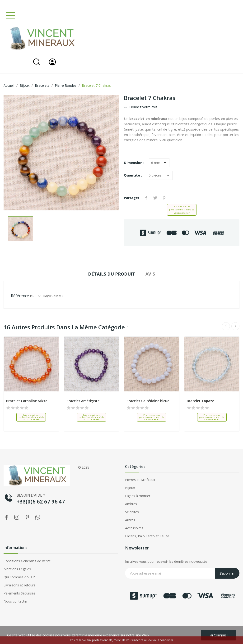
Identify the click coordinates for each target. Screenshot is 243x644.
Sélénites (132, 512)
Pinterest (164, 198)
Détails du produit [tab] (112, 274)
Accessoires (134, 528)
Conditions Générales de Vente (27, 561)
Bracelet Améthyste (83, 401)
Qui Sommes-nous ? (19, 577)
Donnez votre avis (143, 107)
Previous (226, 326)
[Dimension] (159, 163)
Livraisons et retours (19, 585)
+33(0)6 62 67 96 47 (41, 502)
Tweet (155, 198)
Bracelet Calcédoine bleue (148, 401)
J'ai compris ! (218, 635)
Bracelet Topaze (200, 401)
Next (235, 326)
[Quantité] (160, 175)
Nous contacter (16, 601)
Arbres (130, 520)
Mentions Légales (17, 569)
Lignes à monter (138, 496)
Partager (146, 198)
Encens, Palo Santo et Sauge (147, 536)
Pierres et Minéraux (140, 480)
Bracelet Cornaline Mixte (27, 401)
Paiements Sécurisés (19, 593)
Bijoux (130, 488)
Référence (20, 296)
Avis (150, 274)
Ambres (131, 504)
